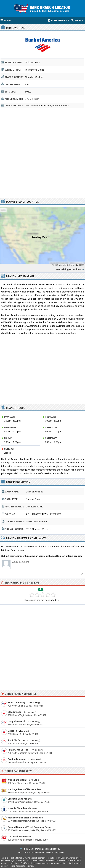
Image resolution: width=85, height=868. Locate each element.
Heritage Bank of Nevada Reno (25, 789)
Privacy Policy (51, 853)
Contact (61, 853)
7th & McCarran (17, 740)
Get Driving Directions (68, 269)
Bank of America (34, 492)
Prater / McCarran (18, 750)
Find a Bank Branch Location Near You (41, 849)
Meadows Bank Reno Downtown (25, 818)
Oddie (11, 731)
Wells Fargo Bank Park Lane (23, 780)
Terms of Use (39, 853)
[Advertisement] (42, 153)
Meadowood (15, 712)
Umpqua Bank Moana (20, 799)
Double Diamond (17, 759)
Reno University (16, 703)
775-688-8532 (32, 99)
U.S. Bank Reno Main (19, 837)
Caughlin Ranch (17, 721)
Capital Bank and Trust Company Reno (29, 827)
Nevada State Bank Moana (22, 808)
